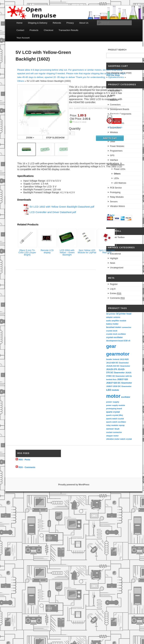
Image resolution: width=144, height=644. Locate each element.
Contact (20, 30)
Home (19, 23)
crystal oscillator (114, 337)
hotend (116, 359)
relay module (112, 425)
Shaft (117, 429)
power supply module (116, 405)
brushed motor (114, 327)
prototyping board (114, 409)
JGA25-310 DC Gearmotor (118, 366)
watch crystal (126, 439)
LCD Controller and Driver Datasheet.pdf (53, 212)
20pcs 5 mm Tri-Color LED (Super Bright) (27, 252)
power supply (113, 402)
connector (126, 327)
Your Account (23, 38)
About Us (84, 23)
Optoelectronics (116, 77)
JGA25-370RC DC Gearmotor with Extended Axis (119, 376)
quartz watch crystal (115, 419)
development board (115, 341)
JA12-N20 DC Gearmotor (117, 363)
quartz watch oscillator (116, 422)
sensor (110, 429)
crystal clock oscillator (116, 334)
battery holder (112, 324)
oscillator (126, 397)
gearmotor (118, 354)
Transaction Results (68, 30)
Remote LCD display (47, 251)
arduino (117, 317)
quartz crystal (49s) (115, 415)
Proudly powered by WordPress (74, 485)
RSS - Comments (27, 467)
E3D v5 (127, 341)
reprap (122, 425)
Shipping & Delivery (38, 23)
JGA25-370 (112, 369)
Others (21, 81)
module (115, 390)
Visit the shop (113, 75)
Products (34, 30)
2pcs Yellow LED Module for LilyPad (87, 251)
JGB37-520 (122, 379)
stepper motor (112, 436)
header (109, 359)
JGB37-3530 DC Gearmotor (119, 386)
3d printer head (124, 314)
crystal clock (112, 331)
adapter (110, 317)
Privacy (70, 23)
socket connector (114, 432)
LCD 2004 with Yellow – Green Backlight (67, 252)
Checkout (48, 30)
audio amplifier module (116, 321)
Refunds (57, 23)
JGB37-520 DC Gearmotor (119, 383)
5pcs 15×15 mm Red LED (107, 251)
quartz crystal (113, 412)
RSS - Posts (24, 460)
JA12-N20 (124, 359)
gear (111, 346)
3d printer (111, 314)
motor (113, 396)
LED (109, 390)
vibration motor (113, 439)
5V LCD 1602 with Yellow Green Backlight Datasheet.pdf (62, 207)
